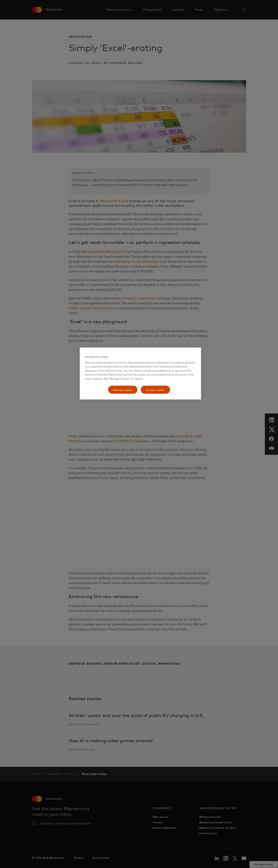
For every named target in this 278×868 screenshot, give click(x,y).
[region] (140, 374)
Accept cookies (155, 390)
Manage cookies (123, 390)
